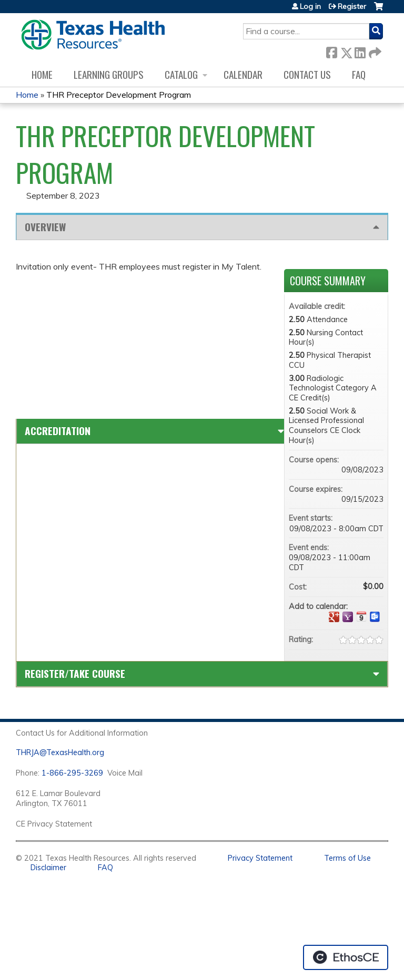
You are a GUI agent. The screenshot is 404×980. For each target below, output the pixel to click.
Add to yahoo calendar (348, 617)
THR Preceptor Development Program (119, 95)
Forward (374, 51)
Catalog (181, 74)
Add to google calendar (334, 617)
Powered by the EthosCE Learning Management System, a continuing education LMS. (346, 957)
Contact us (307, 74)
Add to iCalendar (361, 616)
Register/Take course (75, 673)
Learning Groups (109, 74)
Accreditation (58, 431)
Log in (310, 6)
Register (352, 6)
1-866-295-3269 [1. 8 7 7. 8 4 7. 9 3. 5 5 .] (72, 773)
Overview (45, 227)
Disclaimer (48, 868)
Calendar (243, 74)
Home (42, 74)
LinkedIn (360, 51)
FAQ (359, 74)
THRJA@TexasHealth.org (60, 752)
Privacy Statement (260, 858)
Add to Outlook (375, 617)
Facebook (331, 51)
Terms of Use (347, 858)
